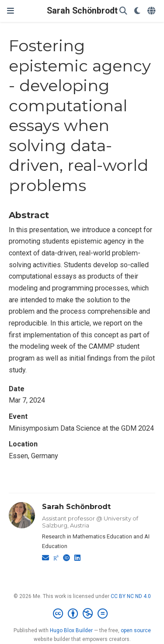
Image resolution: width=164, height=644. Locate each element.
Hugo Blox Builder (71, 630)
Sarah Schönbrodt (82, 11)
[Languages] (152, 11)
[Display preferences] (137, 11)
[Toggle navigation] (10, 11)
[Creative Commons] (82, 614)
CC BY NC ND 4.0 (131, 596)
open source (136, 630)
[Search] (123, 11)
